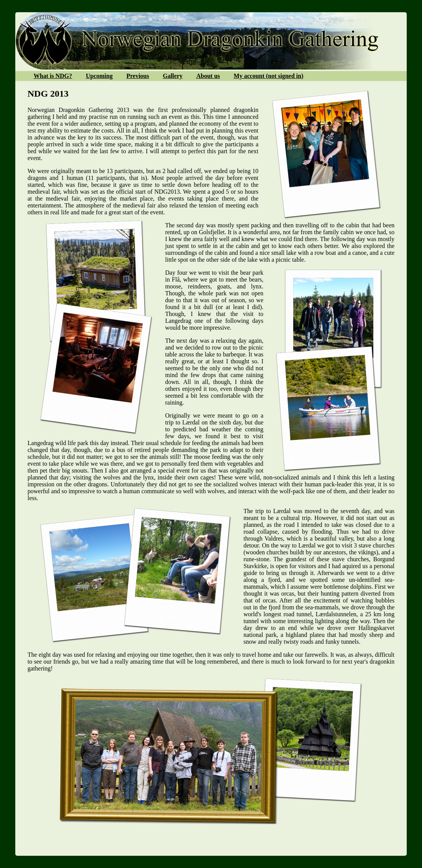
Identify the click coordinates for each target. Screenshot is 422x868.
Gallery (173, 76)
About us (208, 76)
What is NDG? (53, 76)
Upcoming (99, 76)
